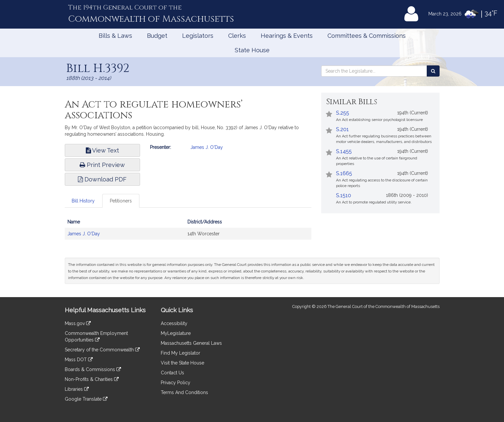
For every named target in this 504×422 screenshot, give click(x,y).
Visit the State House (182, 363)
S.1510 (344, 195)
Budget (157, 36)
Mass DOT (79, 360)
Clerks (237, 36)
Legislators (198, 36)
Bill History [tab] (83, 201)
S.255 (343, 113)
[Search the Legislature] (433, 71)
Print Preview (102, 165)
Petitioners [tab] (121, 201)
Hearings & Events (287, 36)
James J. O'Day (207, 147)
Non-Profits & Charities (92, 379)
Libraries (77, 389)
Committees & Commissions (367, 36)
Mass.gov (78, 323)
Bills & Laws (115, 36)
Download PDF (102, 179)
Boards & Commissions (93, 369)
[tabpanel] (188, 231)
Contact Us (172, 373)
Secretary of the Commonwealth (102, 350)
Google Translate (86, 399)
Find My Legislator (180, 353)
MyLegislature (176, 333)
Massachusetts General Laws (191, 343)
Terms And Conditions (184, 392)
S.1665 (344, 173)
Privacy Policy (176, 383)
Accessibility (174, 323)
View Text (102, 150)
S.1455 (344, 151)
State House (252, 50)
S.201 (342, 129)
